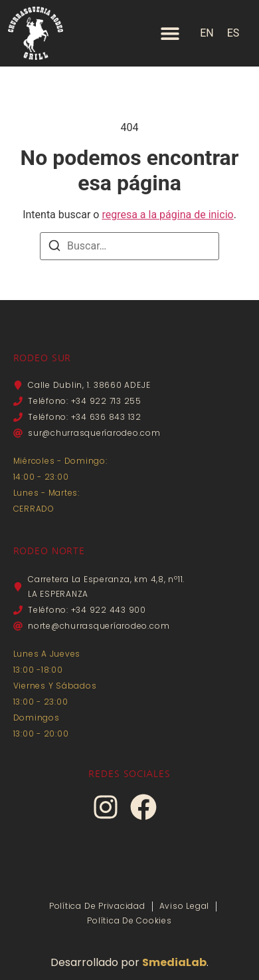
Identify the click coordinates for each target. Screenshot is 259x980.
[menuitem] (207, 33)
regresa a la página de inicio (167, 215)
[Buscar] (54, 248)
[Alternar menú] (170, 33)
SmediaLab (174, 962)
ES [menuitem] (233, 33)
